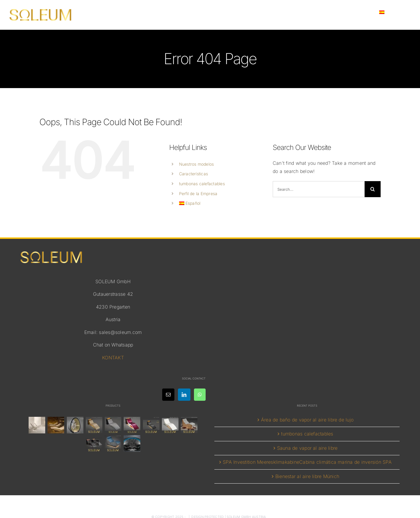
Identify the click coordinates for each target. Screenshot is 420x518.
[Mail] (168, 395)
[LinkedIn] (184, 395)
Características (194, 174)
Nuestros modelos (197, 164)
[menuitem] (392, 12)
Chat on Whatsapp (113, 345)
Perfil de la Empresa (198, 194)
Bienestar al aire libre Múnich (307, 476)
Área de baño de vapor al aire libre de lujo (307, 420)
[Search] (373, 189)
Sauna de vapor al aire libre (307, 448)
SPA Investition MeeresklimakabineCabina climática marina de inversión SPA (307, 462)
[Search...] (319, 189)
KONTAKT (113, 358)
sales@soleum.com (120, 332)
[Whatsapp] (200, 395)
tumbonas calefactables (202, 184)
